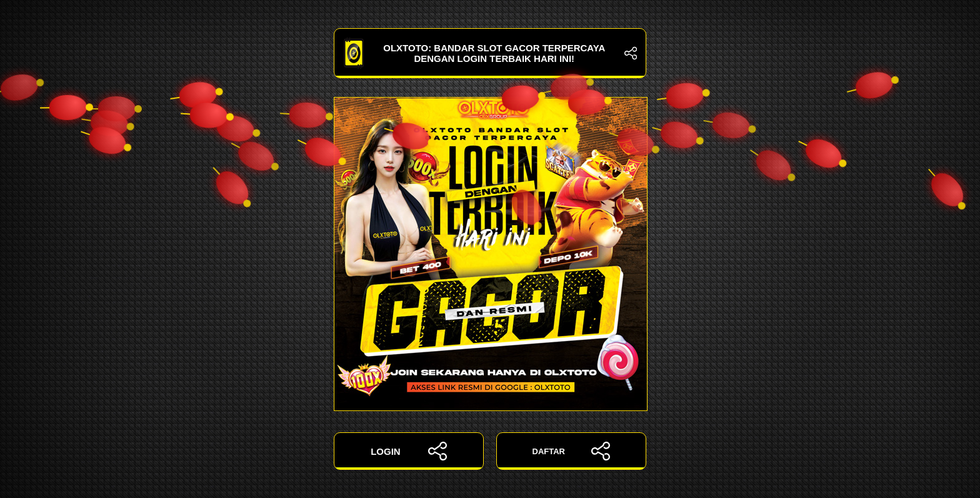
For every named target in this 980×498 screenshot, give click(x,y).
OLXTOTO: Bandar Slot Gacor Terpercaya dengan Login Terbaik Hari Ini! (490, 53)
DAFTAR (572, 451)
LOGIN (409, 451)
